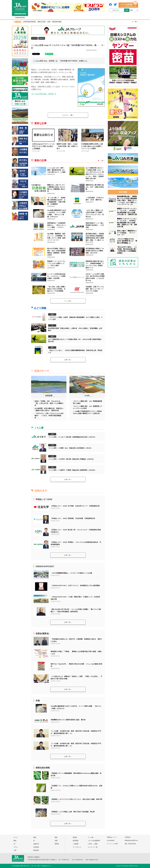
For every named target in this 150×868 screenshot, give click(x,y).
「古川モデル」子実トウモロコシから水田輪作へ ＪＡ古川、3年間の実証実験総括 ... (49, 416)
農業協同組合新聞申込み (131, 840)
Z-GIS (87, 396)
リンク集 (90, 837)
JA (14, 844)
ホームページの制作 (112, 844)
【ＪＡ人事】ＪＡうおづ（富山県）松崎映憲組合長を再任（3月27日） (72, 437)
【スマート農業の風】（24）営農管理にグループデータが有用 (87, 407)
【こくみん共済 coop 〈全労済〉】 (44, 94)
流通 (56, 841)
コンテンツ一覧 (93, 847)
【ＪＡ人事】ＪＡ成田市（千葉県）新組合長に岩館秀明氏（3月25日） (72, 470)
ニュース (34, 38)
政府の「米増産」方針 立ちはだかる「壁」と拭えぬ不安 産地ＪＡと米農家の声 (49, 403)
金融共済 (42, 38)
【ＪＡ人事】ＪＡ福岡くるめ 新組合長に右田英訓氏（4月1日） (70, 448)
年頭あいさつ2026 (44, 499)
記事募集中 (128, 837)
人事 (52, 434)
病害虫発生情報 (43, 768)
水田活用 (49, 396)
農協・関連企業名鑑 (130, 844)
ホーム (16, 837)
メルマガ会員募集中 (94, 841)
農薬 (52, 314)
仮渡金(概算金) (42, 633)
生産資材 (36, 847)
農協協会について (112, 837)
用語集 (75, 837)
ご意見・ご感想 (93, 844)
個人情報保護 (111, 840)
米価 (38, 701)
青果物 (57, 844)
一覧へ (102, 45)
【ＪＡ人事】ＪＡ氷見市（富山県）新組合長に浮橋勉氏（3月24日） (71, 459)
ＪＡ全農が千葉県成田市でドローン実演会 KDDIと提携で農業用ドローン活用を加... (88, 412)
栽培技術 (36, 850)
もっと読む (68, 301)
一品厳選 (76, 844)
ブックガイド (77, 847)
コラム (16, 847)
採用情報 (76, 841)
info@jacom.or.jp (93, 860)
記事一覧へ (68, 360)
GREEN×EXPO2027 (45, 566)
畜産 (56, 837)
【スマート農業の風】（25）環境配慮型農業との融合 (87, 402)
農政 (52, 348)
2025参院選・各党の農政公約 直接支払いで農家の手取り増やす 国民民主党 (49, 409)
